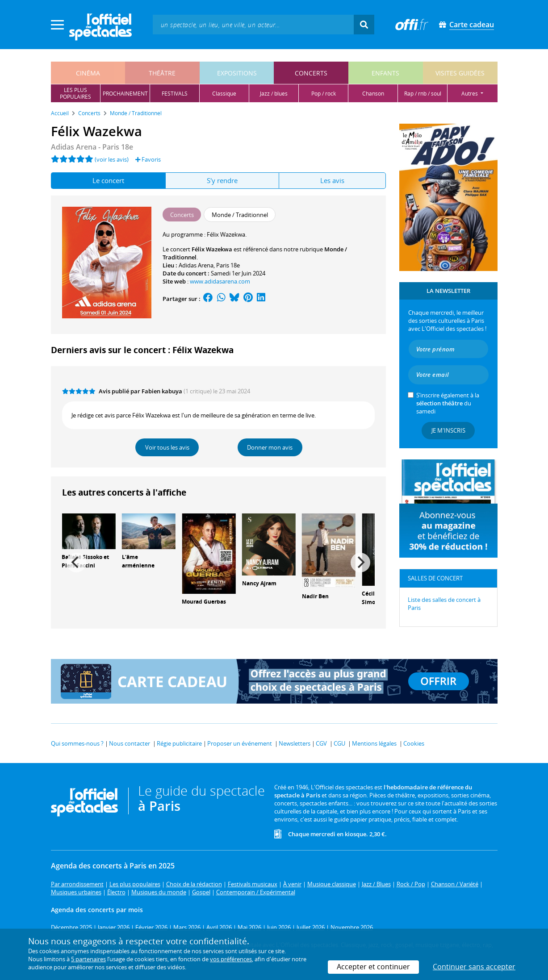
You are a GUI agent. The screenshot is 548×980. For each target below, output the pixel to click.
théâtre (162, 73)
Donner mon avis (270, 447)
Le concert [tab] (108, 180)
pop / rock (324, 94)
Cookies (414, 743)
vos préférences (231, 959)
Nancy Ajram (259, 583)
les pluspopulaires (75, 93)
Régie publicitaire (179, 743)
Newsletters (295, 743)
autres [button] (470, 94)
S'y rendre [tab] (222, 180)
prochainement (125, 94)
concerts (311, 73)
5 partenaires (88, 959)
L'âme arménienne (138, 561)
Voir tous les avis (167, 447)
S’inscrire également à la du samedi (448, 403)
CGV (321, 743)
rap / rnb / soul (423, 94)
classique (224, 94)
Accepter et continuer (373, 967)
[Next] (360, 563)
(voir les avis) (112, 159)
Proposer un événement (240, 743)
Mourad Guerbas (204, 602)
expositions (237, 73)
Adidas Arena (196, 265)
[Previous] (76, 563)
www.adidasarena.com (220, 281)
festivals (175, 94)
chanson (373, 94)
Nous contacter (130, 743)
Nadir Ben (315, 596)
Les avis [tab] (332, 180)
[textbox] (253, 24)
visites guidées (460, 73)
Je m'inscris (448, 430)
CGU (339, 743)
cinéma (88, 73)
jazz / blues (274, 94)
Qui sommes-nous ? (77, 743)
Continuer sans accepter (474, 967)
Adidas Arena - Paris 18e (92, 147)
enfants (385, 73)
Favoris (148, 159)
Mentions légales (374, 743)
